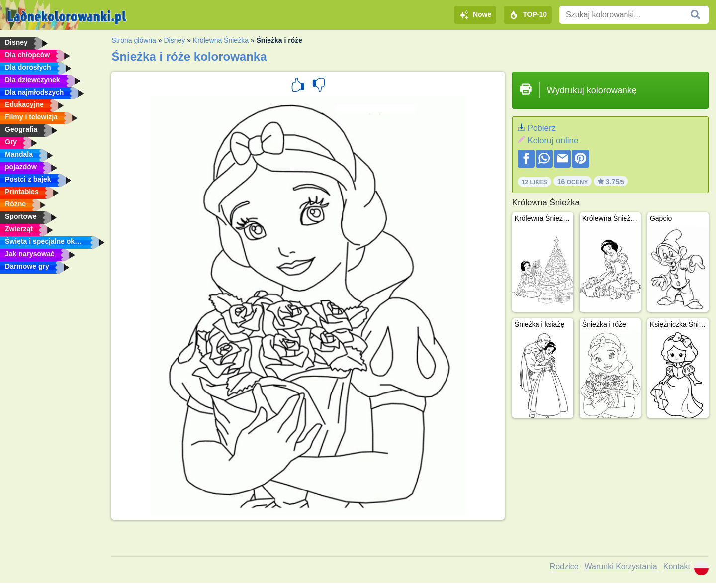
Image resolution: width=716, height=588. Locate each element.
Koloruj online (553, 141)
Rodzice (564, 566)
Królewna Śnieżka (221, 40)
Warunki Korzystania (621, 566)
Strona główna (134, 40)
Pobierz (541, 128)
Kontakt (677, 566)
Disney (174, 40)
